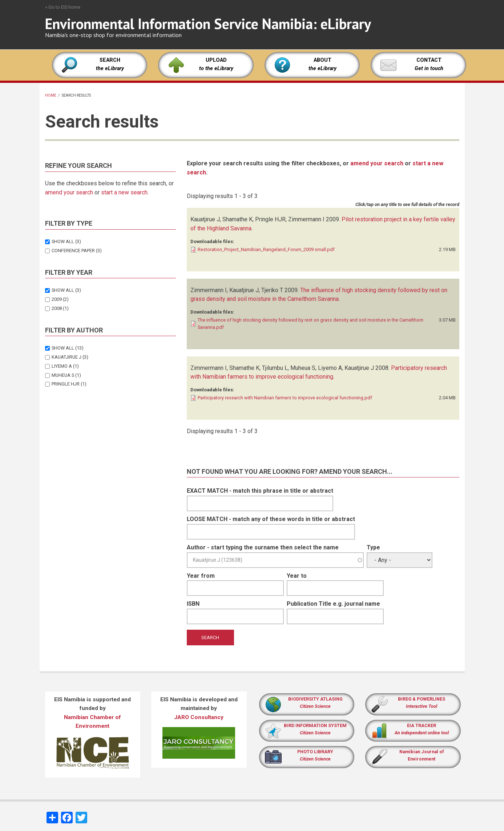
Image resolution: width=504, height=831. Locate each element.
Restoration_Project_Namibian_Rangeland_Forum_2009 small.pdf (266, 249)
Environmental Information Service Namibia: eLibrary (208, 24)
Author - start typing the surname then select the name (263, 547)
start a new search (124, 192)
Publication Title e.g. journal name (333, 604)
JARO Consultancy (199, 717)
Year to (297, 576)
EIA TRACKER (422, 725)
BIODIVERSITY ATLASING (315, 699)
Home (51, 95)
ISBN (193, 604)
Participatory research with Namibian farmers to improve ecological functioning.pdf (285, 398)
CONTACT (429, 60)
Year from (201, 576)
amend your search (69, 192)
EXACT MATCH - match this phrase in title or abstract (260, 491)
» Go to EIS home (63, 7)
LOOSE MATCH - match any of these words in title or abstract (271, 519)
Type (373, 547)
